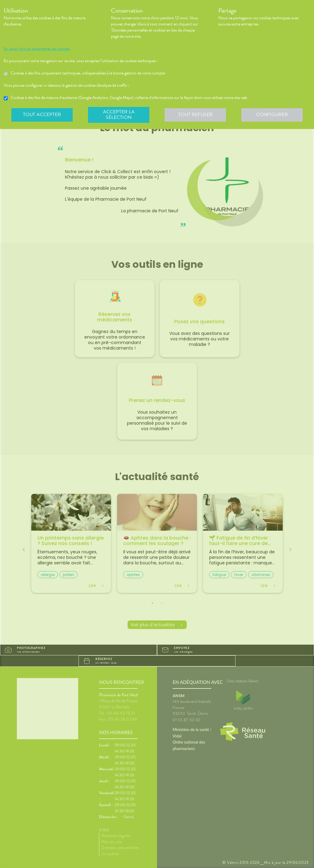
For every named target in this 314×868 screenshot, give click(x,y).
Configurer (272, 115)
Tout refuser (195, 115)
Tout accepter (42, 115)
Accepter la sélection (119, 115)
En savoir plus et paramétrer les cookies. (37, 49)
